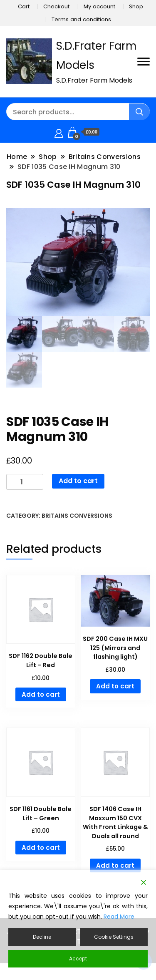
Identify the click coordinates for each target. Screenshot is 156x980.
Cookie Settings (114, 937)
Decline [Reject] (42, 937)
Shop (136, 6)
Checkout (56, 6)
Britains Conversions (77, 516)
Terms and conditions (81, 19)
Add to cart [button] (41, 694)
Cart (24, 6)
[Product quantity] (25, 482)
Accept (78, 959)
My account (99, 6)
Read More (119, 917)
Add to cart (78, 481)
